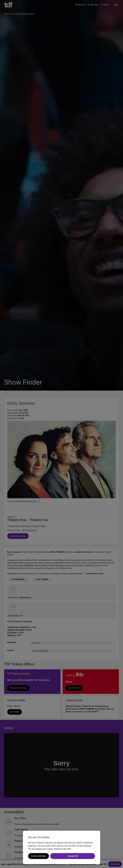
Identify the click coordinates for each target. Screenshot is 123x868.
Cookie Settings (39, 856)
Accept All (73, 856)
